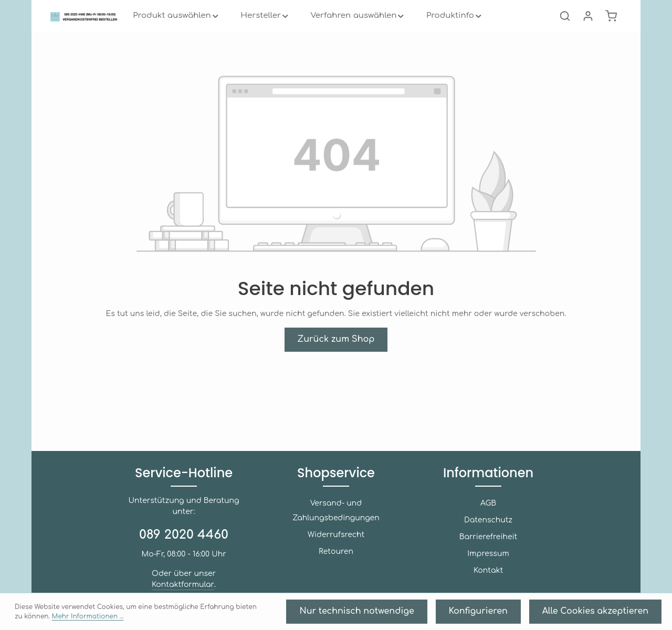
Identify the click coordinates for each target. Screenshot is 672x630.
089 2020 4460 (184, 535)
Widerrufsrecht (336, 531)
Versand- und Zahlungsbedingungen (336, 514)
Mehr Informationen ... (263, 615)
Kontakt (488, 581)
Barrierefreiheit (488, 548)
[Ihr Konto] (588, 31)
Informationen (489, 484)
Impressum (488, 565)
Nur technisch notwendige (426, 615)
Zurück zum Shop (336, 370)
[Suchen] (565, 31)
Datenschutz (488, 531)
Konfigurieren (519, 615)
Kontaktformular (207, 574)
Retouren (336, 548)
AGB (488, 514)
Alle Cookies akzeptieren (612, 615)
